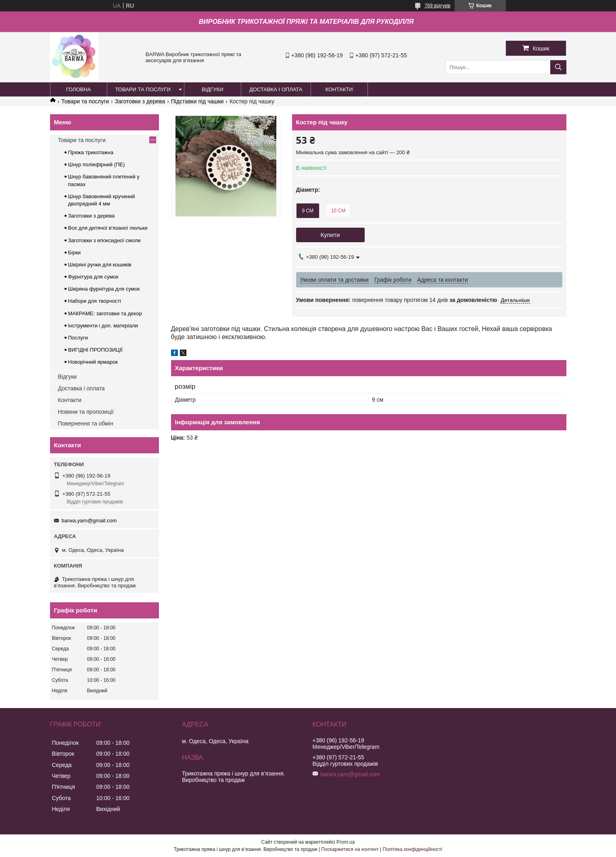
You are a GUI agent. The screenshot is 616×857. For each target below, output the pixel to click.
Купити (330, 235)
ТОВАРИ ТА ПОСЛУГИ (143, 89)
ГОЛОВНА (79, 89)
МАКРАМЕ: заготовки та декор (105, 313)
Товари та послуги (85, 101)
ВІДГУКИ (212, 89)
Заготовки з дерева (140, 101)
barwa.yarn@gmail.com (89, 521)
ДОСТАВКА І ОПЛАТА (276, 89)
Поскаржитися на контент (350, 849)
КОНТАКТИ (339, 89)
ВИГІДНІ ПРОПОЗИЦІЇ (95, 350)
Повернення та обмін (86, 423)
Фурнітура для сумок (93, 277)
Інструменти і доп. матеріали (103, 326)
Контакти (70, 400)
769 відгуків (437, 6)
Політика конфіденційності (413, 849)
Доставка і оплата (81, 388)
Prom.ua (346, 842)
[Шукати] (558, 67)
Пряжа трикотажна (91, 152)
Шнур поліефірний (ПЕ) (97, 164)
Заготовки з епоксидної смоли (104, 240)
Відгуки (68, 377)
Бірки (75, 252)
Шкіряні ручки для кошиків (100, 265)
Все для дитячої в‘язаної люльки (108, 228)
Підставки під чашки (197, 101)
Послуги (78, 338)
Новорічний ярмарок (93, 362)
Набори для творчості (95, 301)
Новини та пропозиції (86, 412)
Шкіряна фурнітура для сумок (104, 289)
